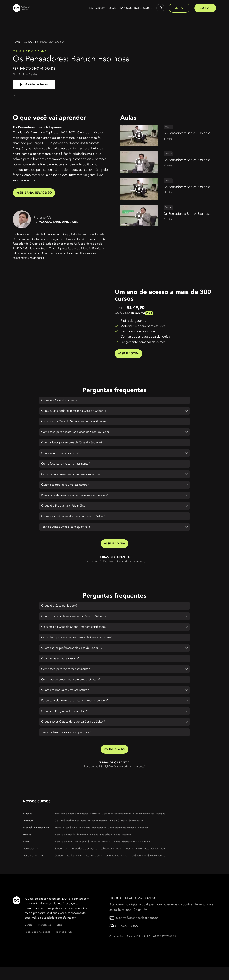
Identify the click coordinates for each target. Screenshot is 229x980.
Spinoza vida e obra (51, 42)
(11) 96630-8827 (127, 939)
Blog (59, 938)
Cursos (29, 42)
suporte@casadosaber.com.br (137, 931)
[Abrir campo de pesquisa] (160, 8)
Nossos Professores (136, 8)
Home (17, 42)
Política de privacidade (37, 945)
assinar (205, 8)
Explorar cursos (102, 8)
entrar (179, 8)
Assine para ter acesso (36, 193)
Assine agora (131, 354)
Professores (44, 938)
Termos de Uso (64, 945)
